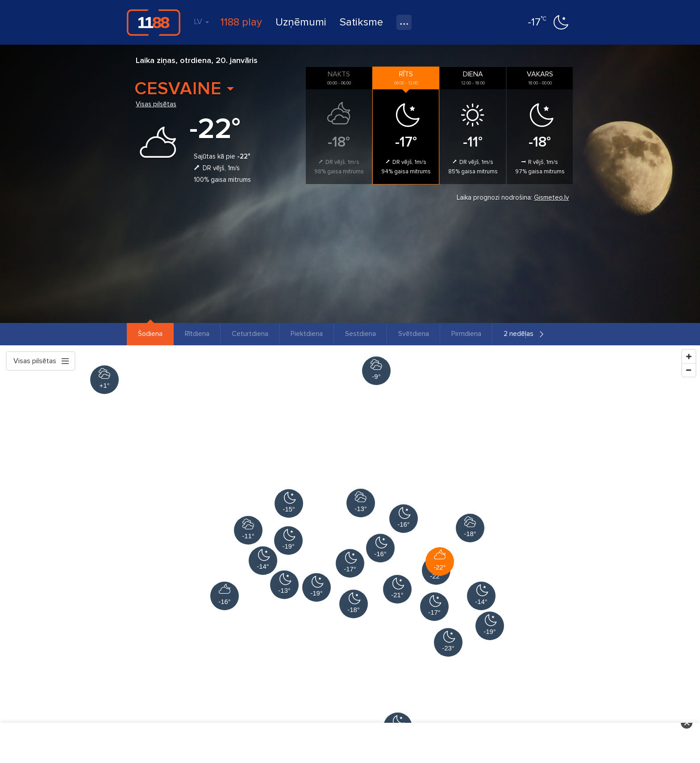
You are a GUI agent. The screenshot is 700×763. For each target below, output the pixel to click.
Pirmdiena (466, 334)
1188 (154, 22)
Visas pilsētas (156, 104)
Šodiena (150, 334)
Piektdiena (307, 334)
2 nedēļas (519, 334)
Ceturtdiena (250, 334)
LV (201, 21)
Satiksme (361, 22)
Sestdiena (360, 334)
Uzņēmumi (301, 22)
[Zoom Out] (689, 370)
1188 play (241, 22)
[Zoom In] (689, 356)
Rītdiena (197, 334)
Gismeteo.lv (551, 197)
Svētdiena (414, 334)
